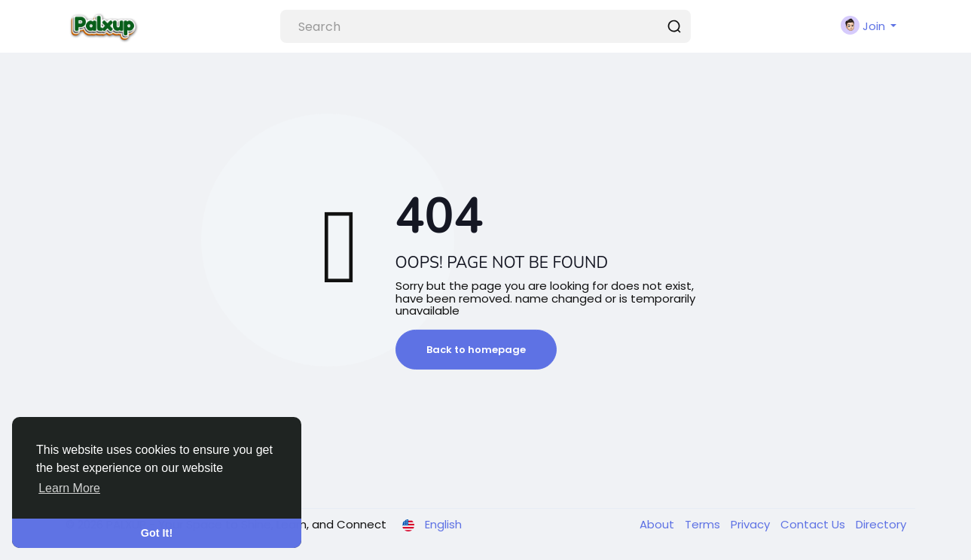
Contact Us (814, 524)
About (658, 524)
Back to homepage (476, 350)
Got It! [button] (157, 533)
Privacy (752, 524)
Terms (704, 524)
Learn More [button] (69, 488)
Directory (881, 524)
